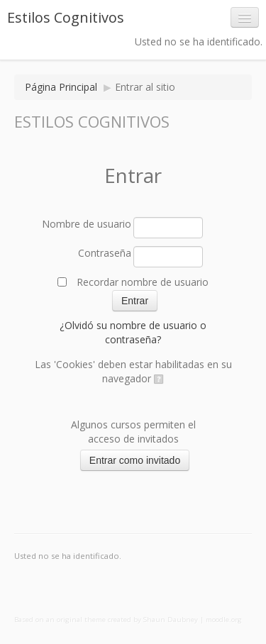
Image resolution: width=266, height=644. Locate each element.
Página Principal (61, 87)
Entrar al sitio (145, 87)
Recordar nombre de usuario (143, 282)
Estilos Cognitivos (66, 17)
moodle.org (224, 620)
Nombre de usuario (87, 224)
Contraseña (105, 253)
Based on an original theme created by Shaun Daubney (106, 620)
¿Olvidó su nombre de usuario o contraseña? (133, 332)
